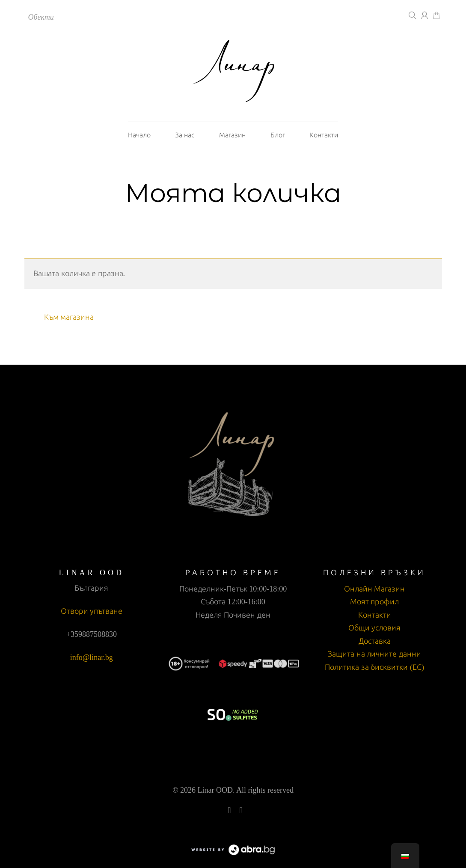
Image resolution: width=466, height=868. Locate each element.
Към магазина (69, 317)
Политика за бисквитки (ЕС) (374, 667)
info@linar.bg (92, 657)
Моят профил (375, 602)
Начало (139, 135)
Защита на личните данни (374, 654)
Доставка (375, 641)
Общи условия (375, 628)
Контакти (324, 135)
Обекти (41, 17)
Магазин (232, 135)
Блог (278, 135)
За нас (185, 135)
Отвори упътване (92, 611)
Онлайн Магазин (375, 589)
